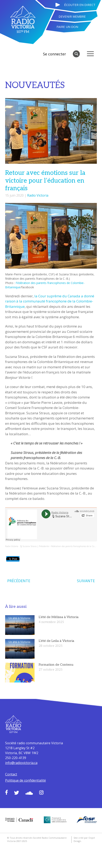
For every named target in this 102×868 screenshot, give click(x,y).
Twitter (17, 793)
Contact (11, 774)
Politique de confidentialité (25, 780)
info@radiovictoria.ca (21, 763)
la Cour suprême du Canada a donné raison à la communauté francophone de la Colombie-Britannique (50, 301)
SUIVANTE (86, 581)
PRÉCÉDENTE (19, 581)
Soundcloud (29, 793)
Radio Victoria (38, 195)
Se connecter (54, 54)
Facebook (6, 792)
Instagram (41, 792)
